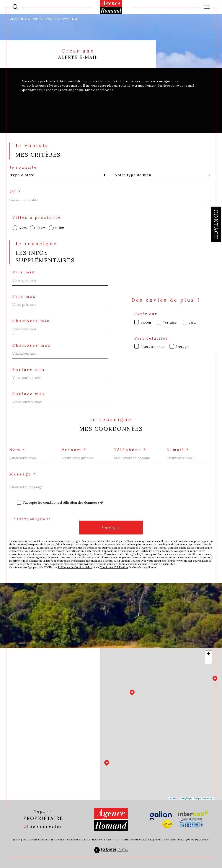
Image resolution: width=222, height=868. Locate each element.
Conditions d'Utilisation (114, 567)
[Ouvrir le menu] (207, 7)
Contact (216, 224)
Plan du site (121, 840)
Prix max (24, 297)
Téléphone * (130, 450)
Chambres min (31, 321)
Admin (159, 840)
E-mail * (178, 450)
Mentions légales (142, 840)
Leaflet (172, 798)
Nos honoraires (102, 840)
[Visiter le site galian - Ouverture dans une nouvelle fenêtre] (161, 815)
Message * (23, 474)
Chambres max (32, 345)
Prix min (24, 272)
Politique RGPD (187, 840)
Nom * (18, 450)
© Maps (185, 798)
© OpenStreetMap (203, 798)
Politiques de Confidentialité (75, 567)
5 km (23, 228)
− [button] (208, 661)
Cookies (204, 840)
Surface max (29, 394)
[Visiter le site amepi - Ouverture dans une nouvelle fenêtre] (191, 824)
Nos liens (170, 840)
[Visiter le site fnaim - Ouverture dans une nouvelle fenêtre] (167, 824)
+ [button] (208, 654)
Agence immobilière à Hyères (31, 19)
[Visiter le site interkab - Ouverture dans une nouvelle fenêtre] (193, 815)
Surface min (29, 370)
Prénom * (74, 450)
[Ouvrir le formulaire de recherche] (15, 7)
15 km (60, 228)
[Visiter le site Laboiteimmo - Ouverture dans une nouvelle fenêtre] (111, 855)
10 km (41, 228)
